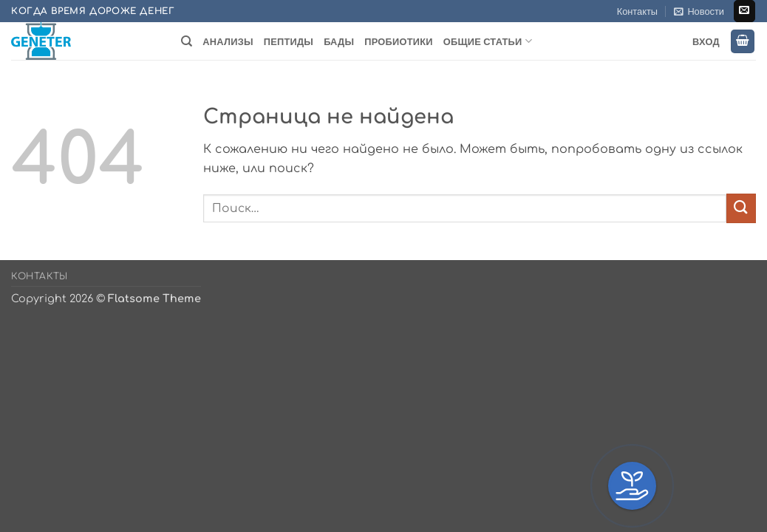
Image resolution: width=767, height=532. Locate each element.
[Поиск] (187, 41)
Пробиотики (398, 41)
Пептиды (289, 41)
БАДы (339, 41)
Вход (706, 41)
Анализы (228, 41)
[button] (699, 11)
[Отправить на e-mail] (744, 11)
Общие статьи (488, 41)
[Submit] (741, 208)
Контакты (637, 11)
